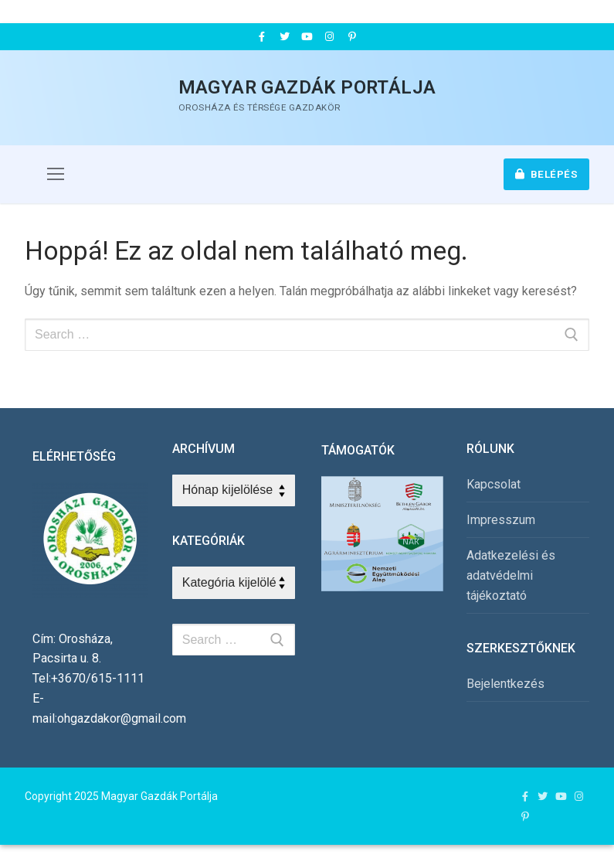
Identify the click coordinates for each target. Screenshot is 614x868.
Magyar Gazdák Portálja (307, 87)
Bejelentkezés (505, 684)
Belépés (547, 174)
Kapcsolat (494, 484)
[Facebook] (261, 37)
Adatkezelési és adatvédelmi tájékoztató (511, 575)
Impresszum (501, 520)
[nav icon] (56, 175)
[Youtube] (307, 37)
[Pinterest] (353, 37)
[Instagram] (329, 37)
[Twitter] (284, 37)
